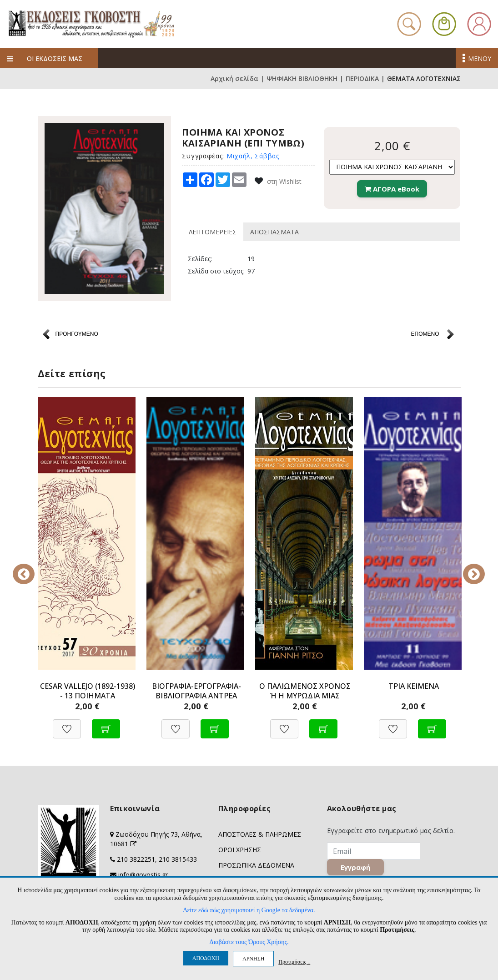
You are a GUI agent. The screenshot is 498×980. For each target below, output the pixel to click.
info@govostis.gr (143, 875)
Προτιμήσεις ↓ (294, 962)
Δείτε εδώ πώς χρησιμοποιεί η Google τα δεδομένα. (249, 910)
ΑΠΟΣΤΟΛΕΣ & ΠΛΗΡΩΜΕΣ (260, 834)
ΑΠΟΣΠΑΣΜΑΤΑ (274, 232)
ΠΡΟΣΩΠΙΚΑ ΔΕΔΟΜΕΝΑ (256, 865)
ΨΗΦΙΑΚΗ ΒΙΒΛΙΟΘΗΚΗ (302, 78)
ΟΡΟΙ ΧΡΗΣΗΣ (240, 850)
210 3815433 (178, 859)
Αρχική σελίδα (234, 78)
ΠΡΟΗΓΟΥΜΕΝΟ (77, 334)
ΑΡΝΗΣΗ (253, 959)
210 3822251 (136, 859)
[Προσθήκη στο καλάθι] (106, 724)
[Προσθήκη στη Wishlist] (67, 724)
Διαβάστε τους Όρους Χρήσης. (249, 942)
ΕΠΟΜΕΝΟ (425, 334)
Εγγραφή (355, 868)
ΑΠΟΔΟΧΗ (206, 958)
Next (468, 568)
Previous (31, 568)
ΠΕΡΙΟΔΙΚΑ (362, 78)
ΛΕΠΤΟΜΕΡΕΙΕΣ (213, 232)
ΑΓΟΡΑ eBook (392, 189)
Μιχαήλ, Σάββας (253, 156)
